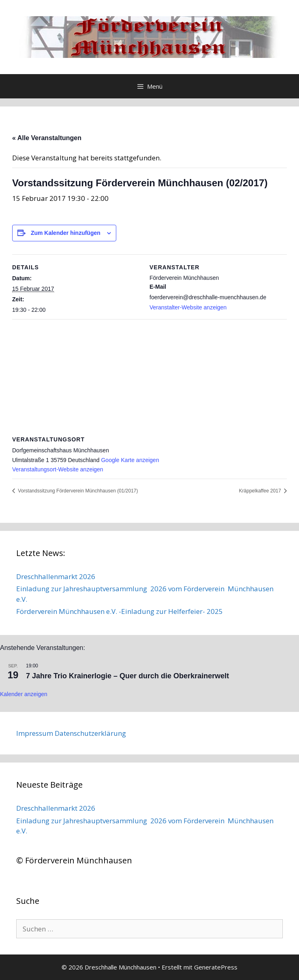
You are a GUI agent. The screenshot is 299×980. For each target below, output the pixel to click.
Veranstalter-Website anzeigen (188, 307)
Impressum (35, 733)
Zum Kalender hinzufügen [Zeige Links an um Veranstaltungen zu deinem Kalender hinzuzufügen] (66, 233)
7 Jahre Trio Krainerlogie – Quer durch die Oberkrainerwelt (127, 676)
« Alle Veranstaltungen (47, 138)
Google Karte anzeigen (130, 460)
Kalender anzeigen (24, 694)
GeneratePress (216, 967)
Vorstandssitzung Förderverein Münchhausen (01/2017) (77, 491)
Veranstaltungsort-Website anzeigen (58, 469)
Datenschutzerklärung (90, 733)
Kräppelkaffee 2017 (261, 491)
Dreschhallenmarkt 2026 (56, 576)
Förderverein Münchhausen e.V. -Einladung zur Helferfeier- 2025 (120, 611)
